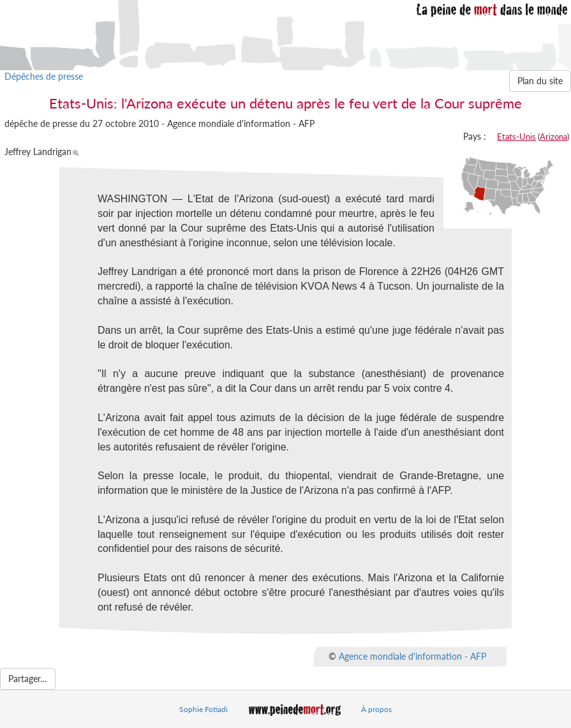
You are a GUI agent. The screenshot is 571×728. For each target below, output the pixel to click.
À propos (376, 709)
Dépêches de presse (44, 76)
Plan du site (540, 81)
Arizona (553, 137)
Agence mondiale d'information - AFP (412, 656)
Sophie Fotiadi (204, 709)
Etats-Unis (516, 137)
